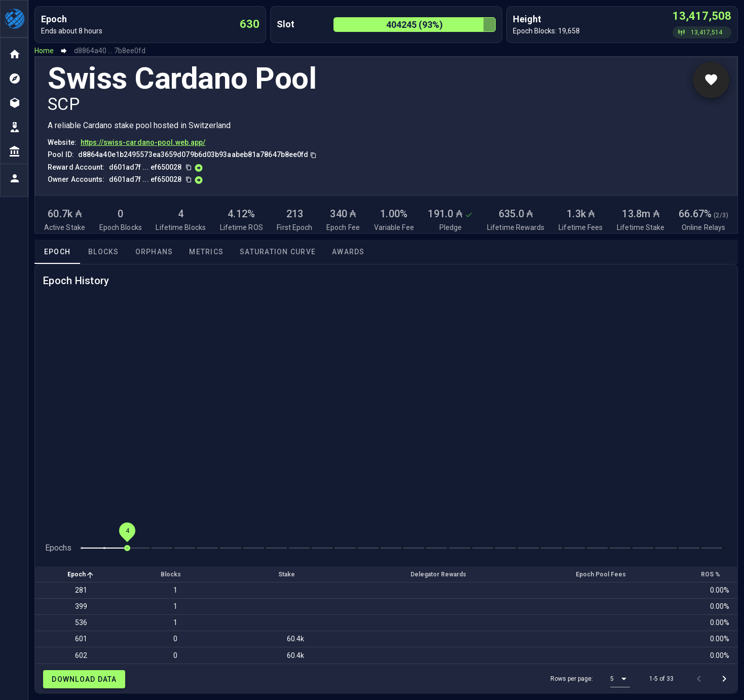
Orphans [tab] (154, 252)
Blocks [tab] (104, 252)
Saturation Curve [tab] (278, 252)
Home (44, 51)
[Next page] (724, 679)
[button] (620, 679)
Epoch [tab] (57, 252)
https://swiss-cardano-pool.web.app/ (143, 142)
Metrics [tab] (206, 252)
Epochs (58, 548)
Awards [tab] (348, 252)
